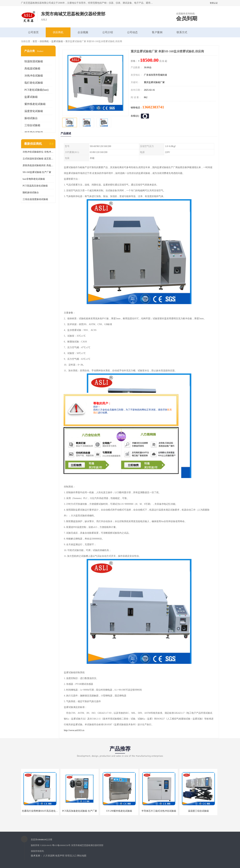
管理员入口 (71, 856)
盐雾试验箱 (57, 41)
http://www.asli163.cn (74, 730)
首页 (35, 41)
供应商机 (58, 32)
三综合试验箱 (32, 125)
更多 (51, 144)
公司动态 (132, 32)
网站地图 (82, 856)
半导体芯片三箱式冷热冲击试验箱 (159, 811)
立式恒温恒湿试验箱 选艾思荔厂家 (38, 159)
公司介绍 (108, 32)
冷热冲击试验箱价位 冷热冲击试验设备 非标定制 (38, 152)
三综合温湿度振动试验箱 (35, 199)
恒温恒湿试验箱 (34, 61)
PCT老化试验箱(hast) (36, 90)
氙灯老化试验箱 (34, 83)
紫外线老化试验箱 (35, 104)
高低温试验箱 (32, 68)
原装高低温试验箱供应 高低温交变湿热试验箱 (38, 165)
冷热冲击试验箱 (34, 76)
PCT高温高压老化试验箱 (35, 186)
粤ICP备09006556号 (61, 845)
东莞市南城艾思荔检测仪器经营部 (87, 845)
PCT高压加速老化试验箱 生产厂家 (79, 811)
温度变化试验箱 (34, 111)
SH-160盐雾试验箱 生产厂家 (37, 172)
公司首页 (33, 32)
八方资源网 (49, 856)
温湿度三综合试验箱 (198, 811)
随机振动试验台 (31, 193)
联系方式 (182, 32)
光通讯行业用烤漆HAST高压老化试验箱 (42, 811)
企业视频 (83, 32)
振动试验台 (31, 118)
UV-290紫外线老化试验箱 (119, 811)
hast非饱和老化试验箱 (34, 179)
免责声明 (60, 856)
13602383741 (153, 107)
